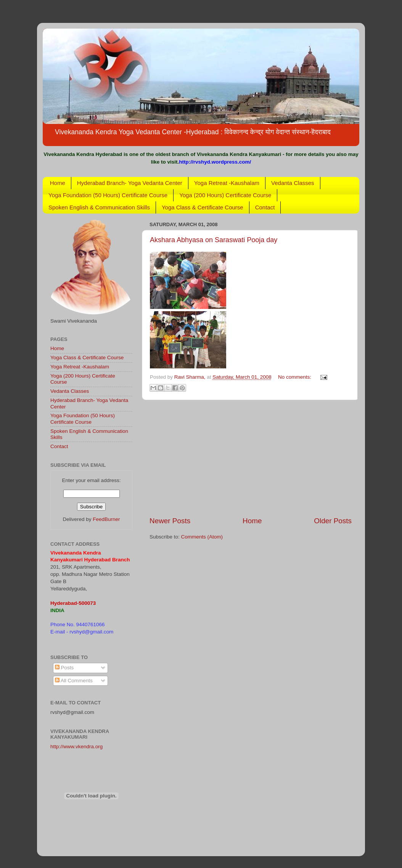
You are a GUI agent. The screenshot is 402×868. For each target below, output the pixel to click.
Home (58, 183)
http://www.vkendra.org (76, 747)
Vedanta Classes (293, 183)
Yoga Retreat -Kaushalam (227, 183)
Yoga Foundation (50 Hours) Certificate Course (108, 195)
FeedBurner (106, 519)
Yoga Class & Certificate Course (203, 207)
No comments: (295, 377)
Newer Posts (170, 521)
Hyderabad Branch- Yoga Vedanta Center (130, 183)
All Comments (74, 681)
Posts (64, 668)
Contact (265, 207)
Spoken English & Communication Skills (99, 207)
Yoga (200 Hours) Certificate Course (225, 195)
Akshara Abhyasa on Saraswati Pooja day (214, 240)
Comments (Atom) (202, 537)
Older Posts (333, 521)
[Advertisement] (251, 458)
